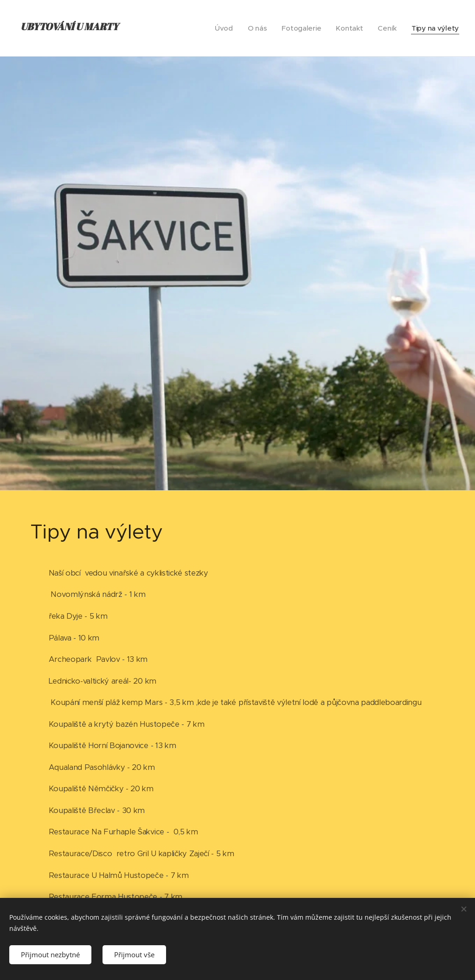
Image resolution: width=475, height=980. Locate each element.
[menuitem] (221, 28)
